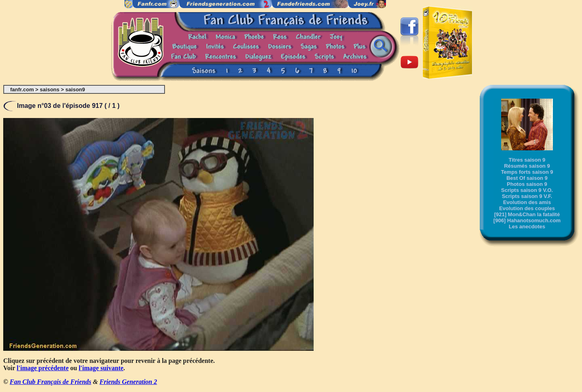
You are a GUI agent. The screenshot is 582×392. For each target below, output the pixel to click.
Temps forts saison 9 (527, 172)
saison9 (75, 90)
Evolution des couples (527, 208)
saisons (50, 90)
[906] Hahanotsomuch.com (527, 220)
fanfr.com (22, 90)
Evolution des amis (527, 202)
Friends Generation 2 (128, 382)
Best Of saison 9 (527, 178)
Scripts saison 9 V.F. (527, 196)
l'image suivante (101, 368)
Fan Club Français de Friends (51, 382)
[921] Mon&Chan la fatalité (527, 214)
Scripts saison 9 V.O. (527, 190)
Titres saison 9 (527, 160)
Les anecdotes (527, 227)
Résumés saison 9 (527, 166)
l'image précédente (42, 368)
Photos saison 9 (527, 184)
